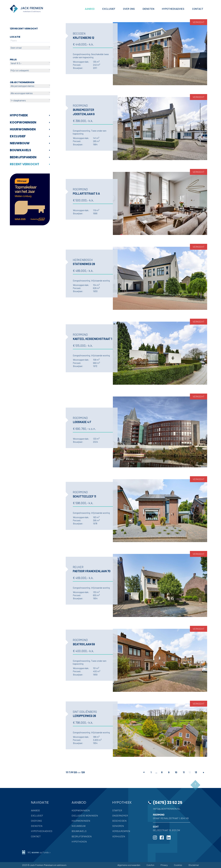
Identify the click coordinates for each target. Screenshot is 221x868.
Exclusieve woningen (85, 816)
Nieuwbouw (30, 143)
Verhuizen (119, 836)
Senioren (118, 826)
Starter (117, 810)
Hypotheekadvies (42, 831)
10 (176, 772)
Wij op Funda (36, 852)
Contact (36, 836)
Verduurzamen (121, 831)
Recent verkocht (30, 164)
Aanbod (35, 810)
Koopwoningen (30, 122)
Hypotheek (30, 115)
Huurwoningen (30, 129)
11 (184, 772)
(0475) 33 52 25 (168, 803)
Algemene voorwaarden (129, 865)
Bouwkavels (30, 150)
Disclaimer (194, 865)
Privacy (164, 865)
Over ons (36, 821)
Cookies (178, 865)
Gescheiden (119, 821)
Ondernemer (120, 816)
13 (196, 772)
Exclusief (30, 136)
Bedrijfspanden (30, 157)
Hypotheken (79, 841)
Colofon (150, 865)
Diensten (37, 826)
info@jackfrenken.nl (167, 809)
